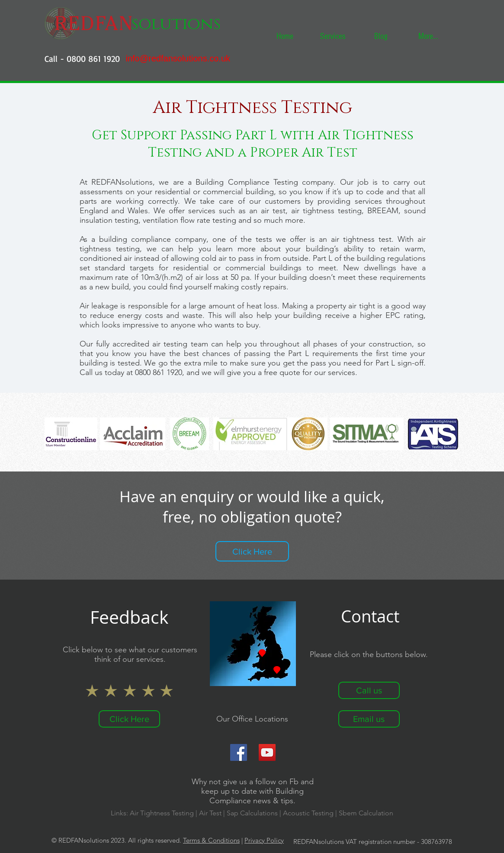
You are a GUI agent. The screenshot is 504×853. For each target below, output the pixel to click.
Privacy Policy (264, 840)
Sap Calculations (253, 813)
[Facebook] (239, 752)
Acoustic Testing (308, 813)
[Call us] (369, 690)
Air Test (210, 813)
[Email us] (369, 719)
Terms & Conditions (211, 840)
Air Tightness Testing (162, 813)
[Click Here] (252, 551)
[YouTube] (267, 752)
